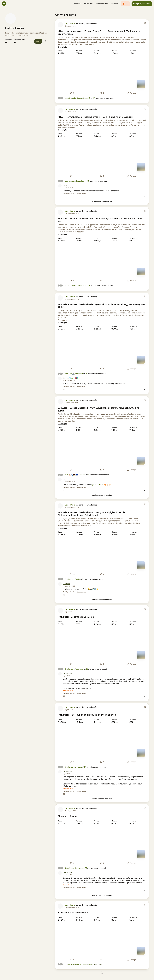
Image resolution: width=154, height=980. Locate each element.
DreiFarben (69, 579)
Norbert (68, 285)
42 (89, 475)
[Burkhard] (66, 584)
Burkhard (79, 374)
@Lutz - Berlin (98, 484)
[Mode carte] (141, 84)
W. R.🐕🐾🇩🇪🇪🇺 (71, 475)
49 (94, 98)
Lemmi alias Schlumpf (81, 285)
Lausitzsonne (70, 181)
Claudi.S (87, 98)
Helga (91, 964)
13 (94, 285)
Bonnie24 (79, 868)
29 (85, 767)
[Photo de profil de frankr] (60, 186)
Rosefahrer (69, 868)
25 (86, 374)
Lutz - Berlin (15, 28)
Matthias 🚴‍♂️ (69, 374)
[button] (78, 4)
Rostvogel (79, 669)
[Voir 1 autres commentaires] (102, 201)
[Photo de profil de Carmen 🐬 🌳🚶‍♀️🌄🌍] (60, 378)
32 (83, 579)
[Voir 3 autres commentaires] (102, 495)
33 (87, 669)
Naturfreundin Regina (74, 98)
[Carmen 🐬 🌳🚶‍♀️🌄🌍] (71, 378)
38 (88, 181)
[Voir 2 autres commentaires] (102, 600)
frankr (77, 579)
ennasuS (82, 475)
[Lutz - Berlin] (67, 673)
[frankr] (65, 185)
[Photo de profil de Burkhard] (60, 584)
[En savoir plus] (63, 47)
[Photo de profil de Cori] (60, 480)
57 (86, 868)
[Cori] (65, 479)
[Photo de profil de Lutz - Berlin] (10, 19)
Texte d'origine (81, 194)
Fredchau (80, 181)
